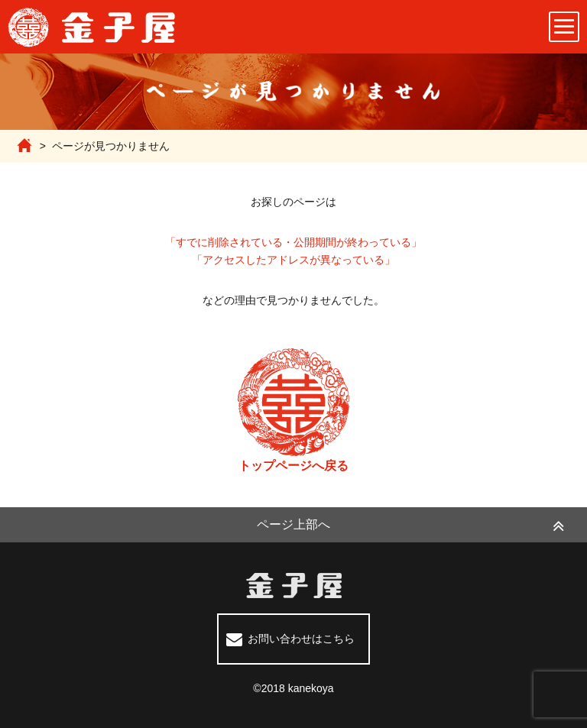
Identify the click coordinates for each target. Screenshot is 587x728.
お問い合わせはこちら (301, 639)
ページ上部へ (293, 524)
